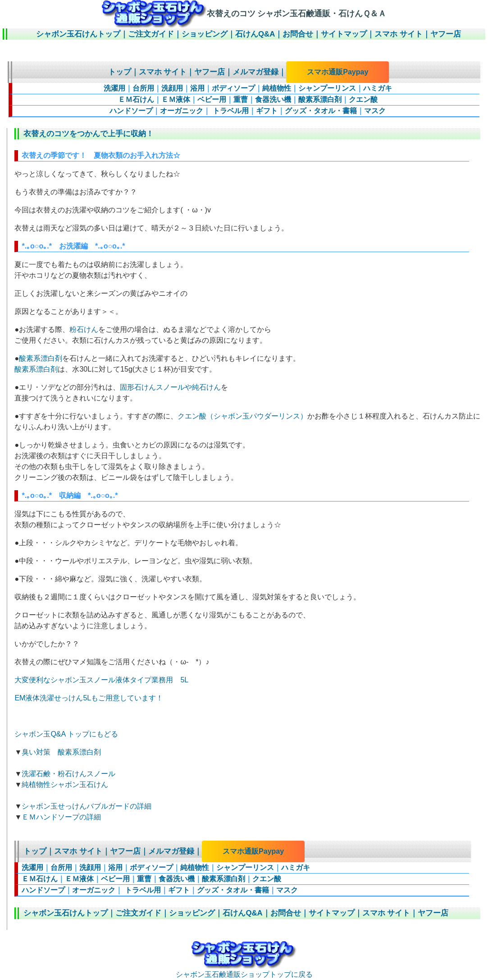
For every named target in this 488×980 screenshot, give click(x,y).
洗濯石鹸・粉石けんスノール (68, 774)
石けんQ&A (255, 34)
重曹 (241, 99)
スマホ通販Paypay (337, 72)
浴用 (197, 88)
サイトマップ (344, 34)
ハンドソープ (131, 111)
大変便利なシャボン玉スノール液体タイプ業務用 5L (101, 680)
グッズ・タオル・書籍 (321, 111)
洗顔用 (172, 88)
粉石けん (84, 329)
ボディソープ (233, 88)
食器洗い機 (273, 99)
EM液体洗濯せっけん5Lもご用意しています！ (89, 698)
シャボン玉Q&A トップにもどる (66, 734)
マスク (375, 111)
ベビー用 (212, 99)
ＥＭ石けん (136, 99)
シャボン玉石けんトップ (78, 34)
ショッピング (205, 34)
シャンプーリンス (327, 88)
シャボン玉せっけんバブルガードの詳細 (87, 806)
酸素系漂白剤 (320, 99)
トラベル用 (229, 111)
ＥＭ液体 (176, 99)
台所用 (143, 88)
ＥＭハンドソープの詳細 (61, 817)
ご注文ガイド (151, 34)
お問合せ (298, 34)
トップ (120, 72)
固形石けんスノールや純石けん (170, 387)
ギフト (267, 111)
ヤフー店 (446, 34)
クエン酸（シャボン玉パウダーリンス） (242, 416)
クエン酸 (363, 99)
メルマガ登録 (255, 72)
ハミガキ (378, 88)
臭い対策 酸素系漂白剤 (61, 752)
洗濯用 (114, 88)
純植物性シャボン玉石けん (65, 784)
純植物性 (277, 88)
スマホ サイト (399, 34)
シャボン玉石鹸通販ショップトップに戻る (244, 971)
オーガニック (182, 111)
